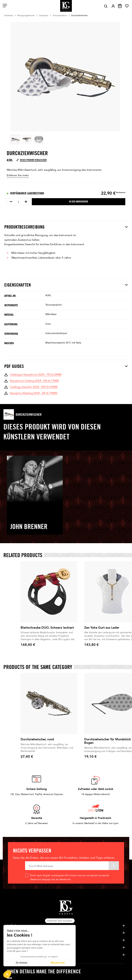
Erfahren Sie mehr (18, 175)
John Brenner (29, 526)
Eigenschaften (66, 285)
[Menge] (18, 202)
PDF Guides (66, 366)
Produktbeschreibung (66, 227)
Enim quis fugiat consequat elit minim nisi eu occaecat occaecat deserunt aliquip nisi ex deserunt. (70, 877)
